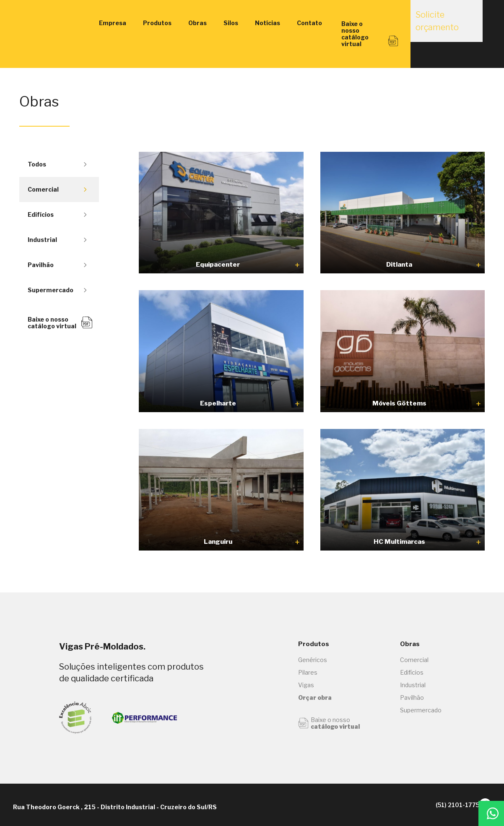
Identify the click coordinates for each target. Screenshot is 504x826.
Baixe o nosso (329, 723)
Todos (57, 164)
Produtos (157, 23)
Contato (309, 23)
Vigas (306, 685)
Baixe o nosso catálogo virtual (60, 323)
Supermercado (57, 290)
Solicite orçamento (441, 26)
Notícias (268, 23)
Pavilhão (57, 265)
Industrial (57, 240)
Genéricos (313, 660)
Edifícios (57, 214)
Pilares (308, 672)
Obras (197, 23)
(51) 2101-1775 (441, 805)
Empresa (113, 23)
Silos (231, 23)
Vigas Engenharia (55, 23)
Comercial (57, 189)
